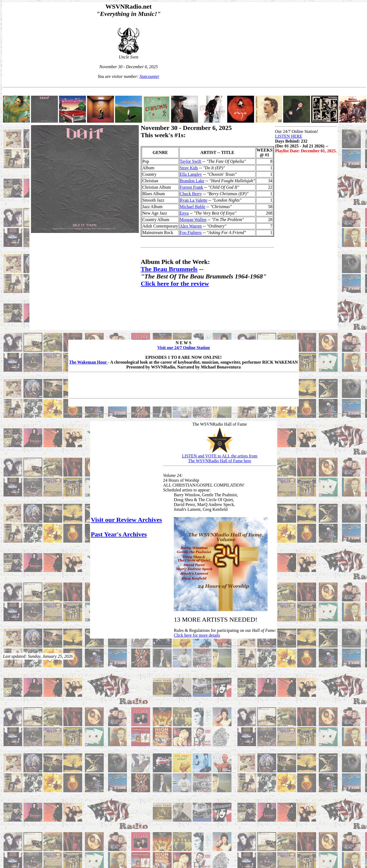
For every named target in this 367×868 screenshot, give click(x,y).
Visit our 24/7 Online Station (184, 348)
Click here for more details (197, 635)
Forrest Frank (191, 187)
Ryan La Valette (193, 200)
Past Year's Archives (119, 534)
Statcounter (150, 76)
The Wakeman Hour (88, 362)
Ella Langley (191, 174)
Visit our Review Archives (126, 520)
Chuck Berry (191, 194)
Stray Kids (189, 168)
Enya (184, 213)
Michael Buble (193, 207)
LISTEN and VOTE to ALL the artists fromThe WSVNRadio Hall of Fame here (220, 458)
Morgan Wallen (193, 220)
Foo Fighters (191, 232)
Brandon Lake (192, 181)
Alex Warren (191, 226)
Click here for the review (175, 284)
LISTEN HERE (289, 136)
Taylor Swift (191, 161)
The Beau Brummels (169, 269)
